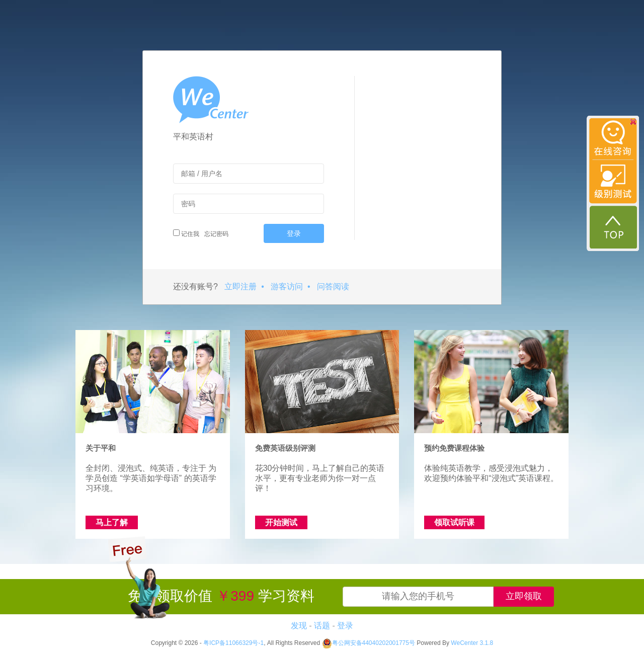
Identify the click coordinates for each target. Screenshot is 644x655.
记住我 (186, 233)
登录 (294, 233)
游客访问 (287, 286)
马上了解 (112, 522)
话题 (322, 626)
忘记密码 (215, 234)
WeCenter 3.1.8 (472, 643)
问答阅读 (333, 286)
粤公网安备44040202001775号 (369, 643)
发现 (299, 626)
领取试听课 (454, 522)
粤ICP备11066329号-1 (233, 643)
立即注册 (240, 286)
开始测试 (281, 522)
